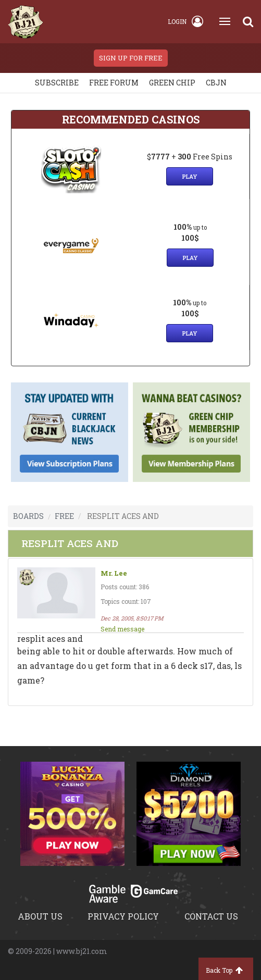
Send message (122, 629)
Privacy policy (123, 916)
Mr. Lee (114, 573)
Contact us (211, 916)
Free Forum (114, 83)
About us (40, 916)
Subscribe (57, 83)
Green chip (172, 83)
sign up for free (131, 58)
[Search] (248, 21)
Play (190, 176)
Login (185, 21)
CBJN (216, 83)
